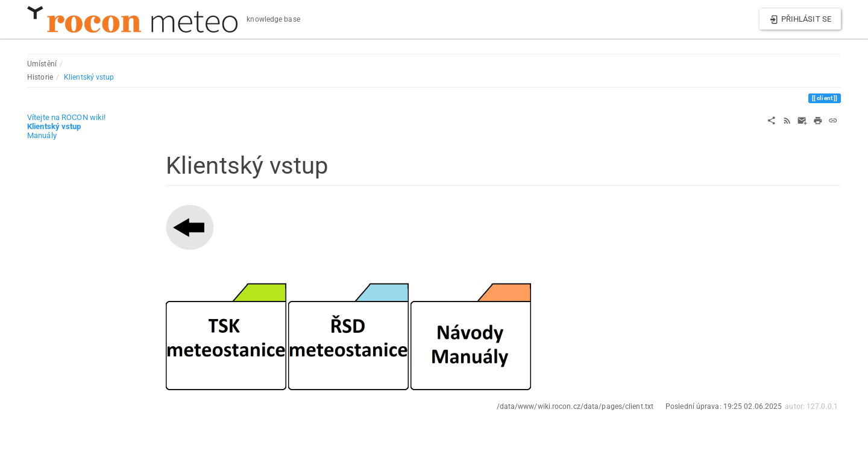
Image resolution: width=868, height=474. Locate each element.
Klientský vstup (89, 77)
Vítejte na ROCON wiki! (66, 117)
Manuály (42, 135)
